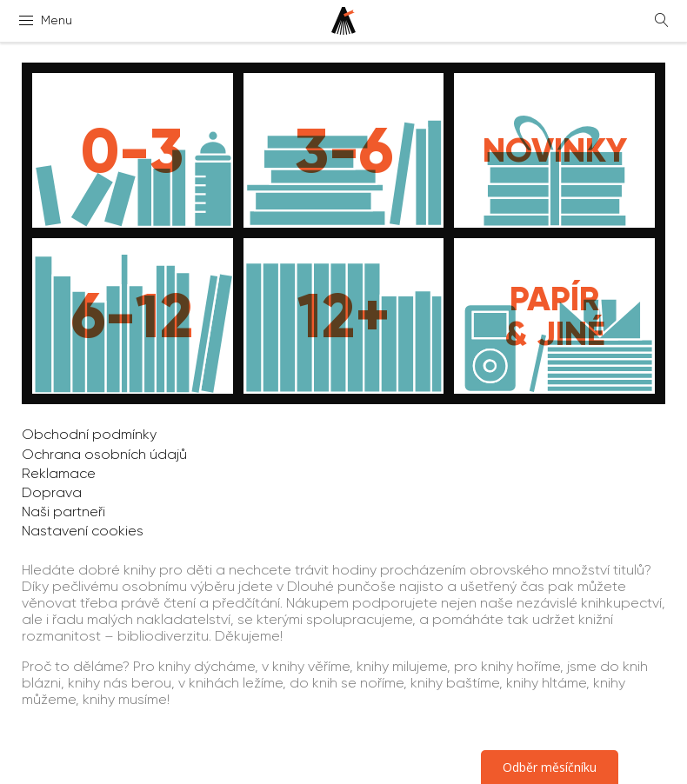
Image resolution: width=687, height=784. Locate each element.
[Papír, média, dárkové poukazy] (554, 316)
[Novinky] (554, 150)
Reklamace (59, 473)
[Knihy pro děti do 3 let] (133, 150)
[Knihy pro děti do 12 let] (133, 316)
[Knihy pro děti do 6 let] (344, 150)
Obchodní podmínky (89, 434)
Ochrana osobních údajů (104, 454)
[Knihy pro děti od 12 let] (344, 316)
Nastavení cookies (83, 531)
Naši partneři (63, 512)
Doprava (52, 492)
